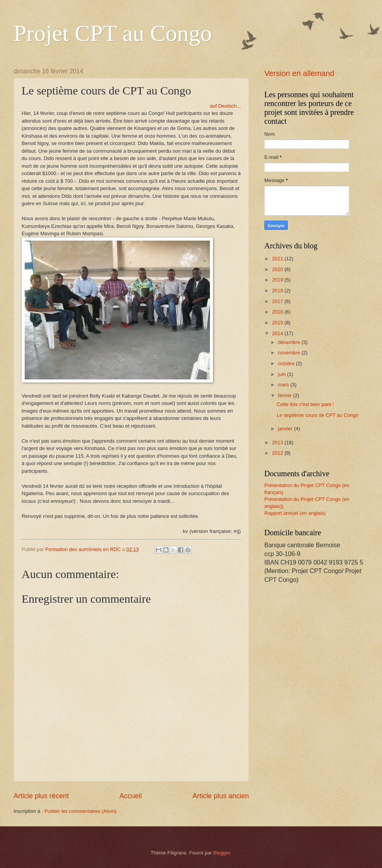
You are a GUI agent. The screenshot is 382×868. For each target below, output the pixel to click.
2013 (278, 442)
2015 (278, 323)
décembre (290, 342)
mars (284, 385)
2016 (278, 312)
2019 (278, 280)
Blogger (222, 853)
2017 (278, 301)
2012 (278, 453)
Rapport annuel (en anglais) (295, 513)
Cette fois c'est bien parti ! (305, 404)
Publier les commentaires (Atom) (80, 811)
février (285, 395)
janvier (286, 429)
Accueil (130, 796)
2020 (278, 269)
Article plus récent (41, 796)
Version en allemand (299, 73)
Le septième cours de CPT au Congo (318, 415)
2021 (278, 259)
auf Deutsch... (225, 106)
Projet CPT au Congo (113, 33)
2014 (278, 333)
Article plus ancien (221, 796)
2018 (278, 291)
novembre (290, 353)
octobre (287, 363)
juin (282, 374)
